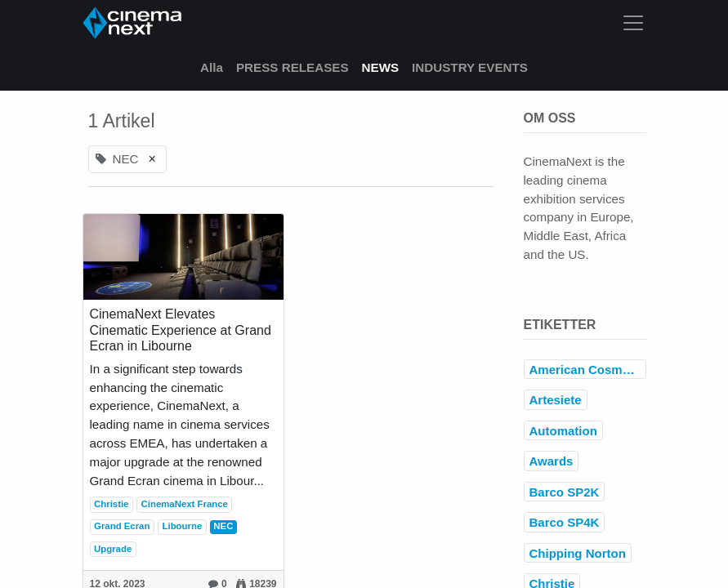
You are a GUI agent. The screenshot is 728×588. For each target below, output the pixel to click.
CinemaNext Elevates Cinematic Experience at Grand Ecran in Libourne (181, 330)
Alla (212, 67)
